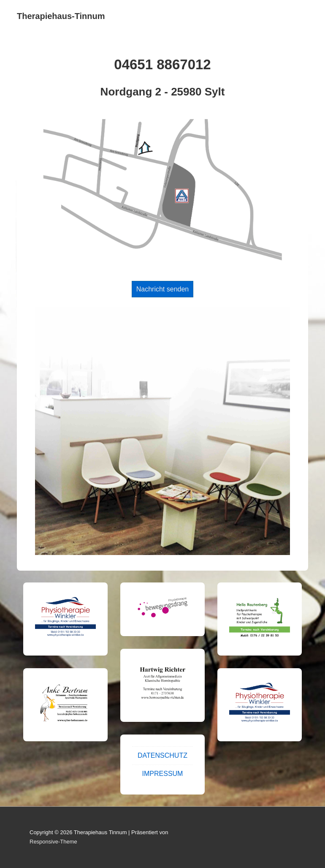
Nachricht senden (163, 289)
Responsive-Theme (53, 842)
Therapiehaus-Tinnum (61, 16)
